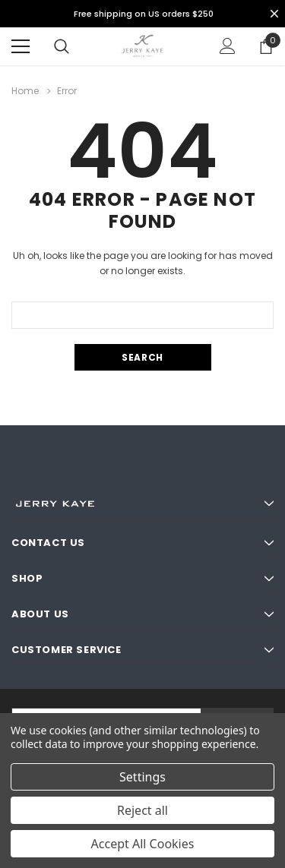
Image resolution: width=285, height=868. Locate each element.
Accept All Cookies (143, 844)
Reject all (142, 810)
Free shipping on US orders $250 (144, 14)
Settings (142, 777)
